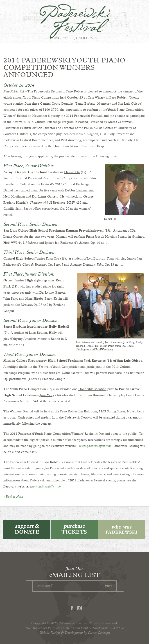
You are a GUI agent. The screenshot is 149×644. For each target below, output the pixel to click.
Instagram (79, 608)
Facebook (72, 608)
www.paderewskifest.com (95, 446)
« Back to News (13, 497)
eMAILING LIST (75, 572)
